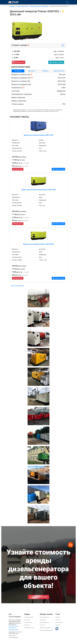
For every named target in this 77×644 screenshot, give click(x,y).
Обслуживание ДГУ (29, 628)
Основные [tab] (18, 71)
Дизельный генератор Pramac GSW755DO (38, 244)
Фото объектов (59, 622)
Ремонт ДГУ (27, 625)
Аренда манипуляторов (46, 628)
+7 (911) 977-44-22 (13, 626)
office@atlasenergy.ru (14, 630)
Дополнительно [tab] (59, 71)
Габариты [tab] (45, 71)
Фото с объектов (17, 286)
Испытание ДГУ (28, 622)
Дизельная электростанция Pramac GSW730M (38, 190)
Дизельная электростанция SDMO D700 (38, 135)
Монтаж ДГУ (27, 620)
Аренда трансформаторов (46, 630)
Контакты (58, 620)
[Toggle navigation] (67, 2)
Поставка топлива (29, 617)
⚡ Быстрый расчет (39, 597)
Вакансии (58, 625)
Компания (58, 617)
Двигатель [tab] (32, 71)
